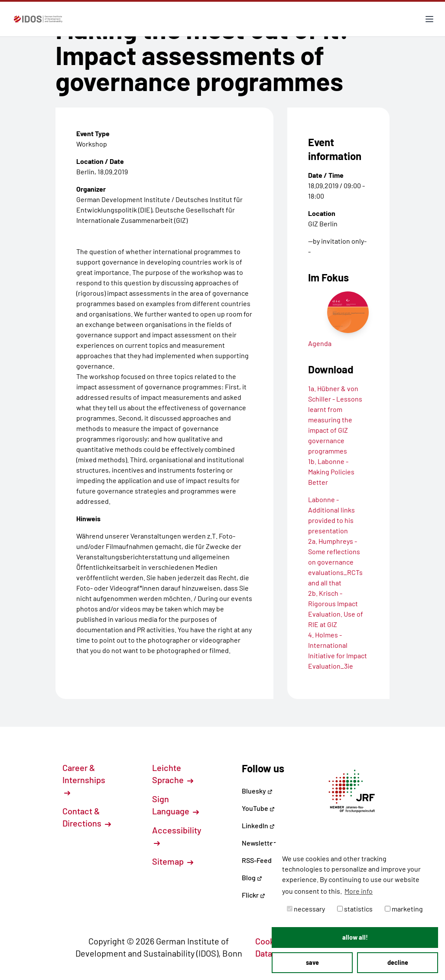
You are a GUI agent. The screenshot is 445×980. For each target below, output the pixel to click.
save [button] (312, 962)
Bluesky (257, 791)
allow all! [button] (355, 937)
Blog (252, 877)
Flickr (253, 895)
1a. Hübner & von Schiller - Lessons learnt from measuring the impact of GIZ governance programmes (335, 420)
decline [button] (398, 962)
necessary (306, 909)
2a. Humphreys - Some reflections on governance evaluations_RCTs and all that (335, 562)
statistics (355, 909)
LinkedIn (258, 825)
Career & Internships (84, 779)
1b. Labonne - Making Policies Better (331, 472)
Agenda (320, 343)
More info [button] (359, 891)
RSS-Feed (257, 860)
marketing (404, 909)
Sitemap (173, 861)
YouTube (258, 808)
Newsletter (259, 843)
